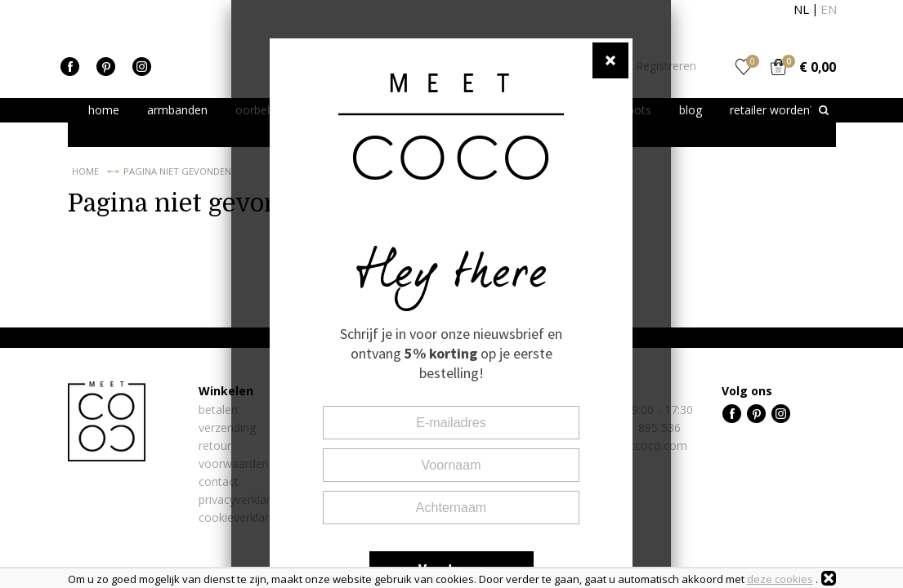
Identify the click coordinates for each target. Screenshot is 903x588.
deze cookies (780, 579)
